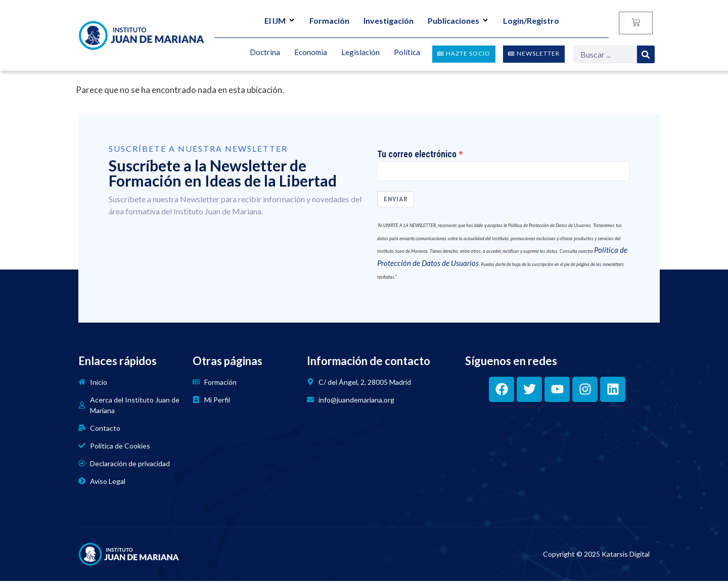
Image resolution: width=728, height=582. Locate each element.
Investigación (389, 20)
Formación (329, 20)
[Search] (646, 54)
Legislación (360, 53)
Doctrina (265, 53)
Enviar (396, 200)
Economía (311, 53)
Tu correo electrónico (417, 154)
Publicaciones (458, 20)
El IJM (280, 20)
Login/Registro (531, 20)
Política (407, 53)
